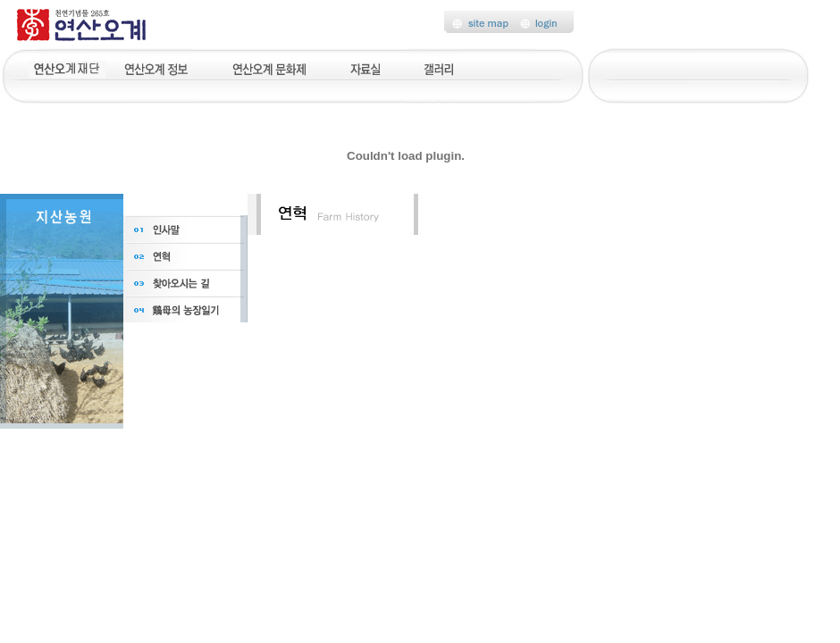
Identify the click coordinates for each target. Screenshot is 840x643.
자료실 (365, 67)
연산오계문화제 (269, 67)
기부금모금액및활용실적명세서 (668, 67)
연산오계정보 (158, 67)
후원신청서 (773, 67)
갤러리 (440, 67)
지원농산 (67, 67)
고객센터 (519, 67)
